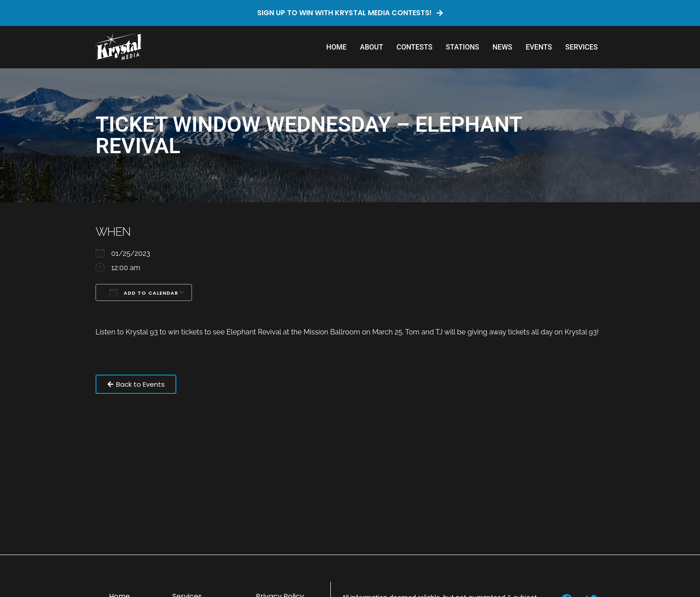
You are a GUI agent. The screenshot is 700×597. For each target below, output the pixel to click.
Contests (414, 47)
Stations (463, 47)
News (502, 47)
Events (539, 47)
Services (581, 47)
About (371, 47)
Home (336, 47)
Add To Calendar (144, 292)
